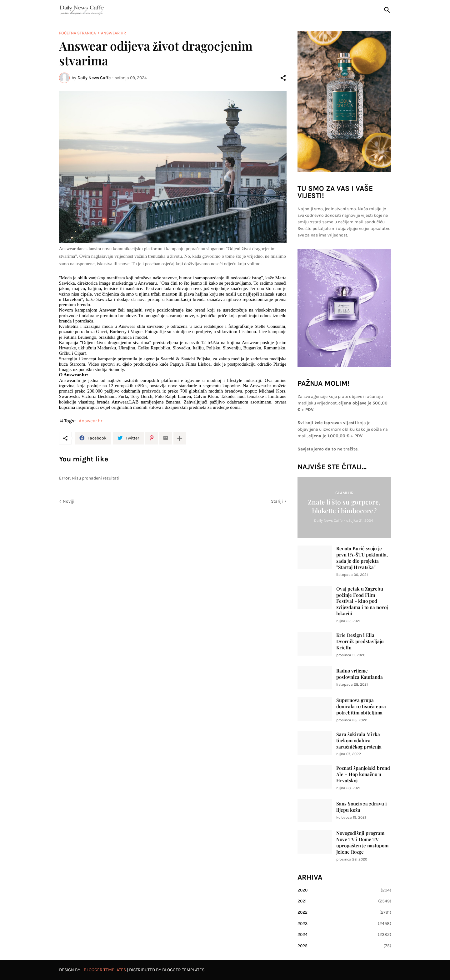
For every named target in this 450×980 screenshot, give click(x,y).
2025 (344, 946)
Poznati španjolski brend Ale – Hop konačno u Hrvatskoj (363, 774)
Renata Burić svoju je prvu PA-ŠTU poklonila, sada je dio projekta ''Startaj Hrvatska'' (362, 558)
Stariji (277, 501)
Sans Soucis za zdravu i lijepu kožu (362, 807)
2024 (344, 935)
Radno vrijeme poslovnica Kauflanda (360, 674)
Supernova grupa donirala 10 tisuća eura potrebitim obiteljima (361, 706)
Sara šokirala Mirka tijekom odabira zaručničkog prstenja (359, 741)
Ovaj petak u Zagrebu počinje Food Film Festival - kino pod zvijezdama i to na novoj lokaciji (362, 601)
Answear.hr (113, 33)
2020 (344, 890)
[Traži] (386, 10)
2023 (344, 924)
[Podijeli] (283, 78)
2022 (344, 912)
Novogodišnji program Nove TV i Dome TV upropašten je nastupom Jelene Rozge (362, 843)
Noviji (69, 501)
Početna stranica (77, 33)
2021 (344, 901)
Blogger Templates (105, 970)
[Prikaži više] (180, 438)
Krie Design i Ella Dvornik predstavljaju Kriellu (360, 641)
